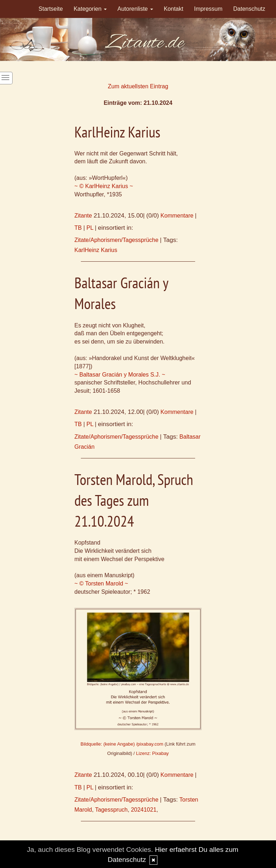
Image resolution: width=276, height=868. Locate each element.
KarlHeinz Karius (96, 250)
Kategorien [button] (90, 9)
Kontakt (174, 9)
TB (78, 228)
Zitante (83, 216)
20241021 (144, 810)
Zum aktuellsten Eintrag (138, 86)
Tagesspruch (112, 810)
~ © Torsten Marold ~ (101, 584)
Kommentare (177, 216)
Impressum (208, 9)
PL (90, 228)
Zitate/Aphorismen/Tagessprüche (116, 240)
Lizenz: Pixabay (153, 753)
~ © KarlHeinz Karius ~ (104, 186)
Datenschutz (249, 9)
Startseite (51, 9)
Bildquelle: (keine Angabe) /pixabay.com (122, 744)
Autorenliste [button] (135, 9)
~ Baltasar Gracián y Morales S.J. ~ (120, 375)
